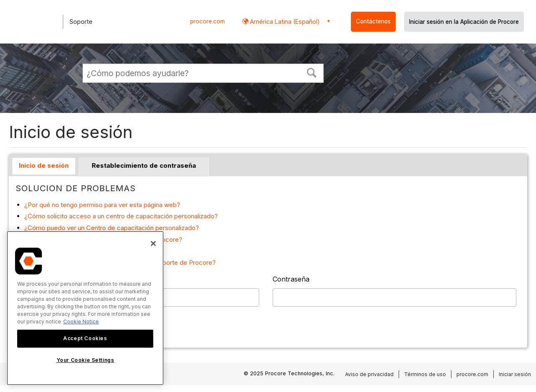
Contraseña (291, 279)
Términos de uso (425, 374)
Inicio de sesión (44, 165)
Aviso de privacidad (369, 374)
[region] (85, 308)
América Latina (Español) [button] (284, 22)
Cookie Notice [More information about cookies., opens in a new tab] (81, 322)
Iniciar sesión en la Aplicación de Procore (464, 22)
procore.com (207, 21)
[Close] (153, 243)
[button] (312, 72)
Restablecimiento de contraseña (144, 165)
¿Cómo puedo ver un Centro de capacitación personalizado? (112, 228)
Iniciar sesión (515, 374)
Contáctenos (373, 21)
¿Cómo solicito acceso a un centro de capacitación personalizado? (121, 216)
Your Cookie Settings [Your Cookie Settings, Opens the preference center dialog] (85, 360)
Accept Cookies (85, 338)
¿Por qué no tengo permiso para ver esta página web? (102, 205)
